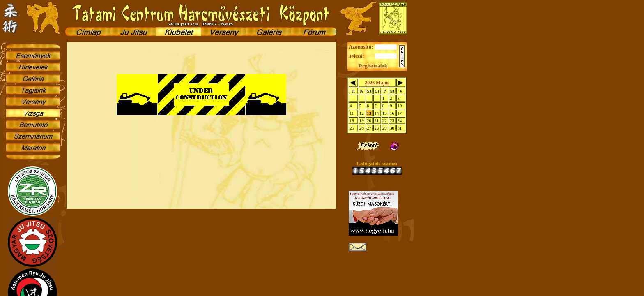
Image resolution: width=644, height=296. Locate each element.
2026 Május (377, 83)
